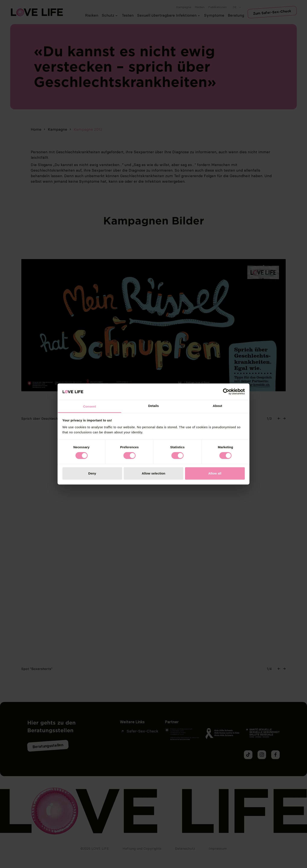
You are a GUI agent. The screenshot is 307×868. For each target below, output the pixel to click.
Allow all (215, 473)
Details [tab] (153, 406)
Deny (92, 473)
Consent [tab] (90, 406)
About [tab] (217, 406)
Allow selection (154, 473)
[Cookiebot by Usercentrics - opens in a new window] (226, 392)
